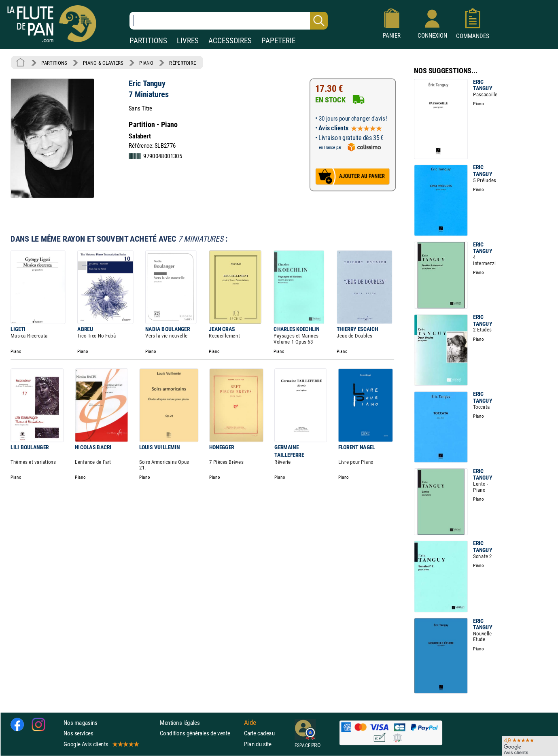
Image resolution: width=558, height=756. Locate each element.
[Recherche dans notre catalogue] (229, 21)
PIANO (146, 63)
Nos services (78, 734)
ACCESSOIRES (230, 41)
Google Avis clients (101, 744)
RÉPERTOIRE (182, 63)
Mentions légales (180, 723)
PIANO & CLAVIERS (103, 63)
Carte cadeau (259, 734)
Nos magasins (81, 723)
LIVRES (188, 41)
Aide (250, 723)
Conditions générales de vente (200, 734)
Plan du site (258, 744)
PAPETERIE (278, 41)
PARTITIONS (148, 41)
